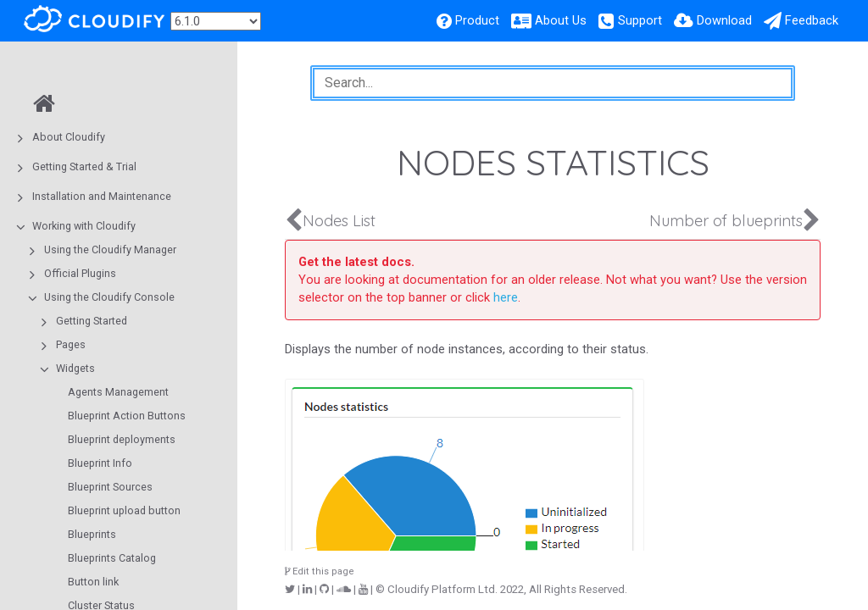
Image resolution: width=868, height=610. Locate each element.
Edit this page (320, 571)
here (506, 297)
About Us (561, 20)
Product (477, 20)
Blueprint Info (100, 463)
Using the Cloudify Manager (110, 250)
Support (640, 20)
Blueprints (92, 534)
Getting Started (92, 321)
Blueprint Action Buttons (127, 416)
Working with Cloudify (84, 226)
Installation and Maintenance (102, 196)
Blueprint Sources (110, 487)
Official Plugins (80, 273)
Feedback (812, 20)
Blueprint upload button (124, 510)
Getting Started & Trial (84, 166)
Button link (93, 582)
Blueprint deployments (122, 439)
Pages (71, 344)
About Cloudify (69, 137)
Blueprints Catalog (112, 558)
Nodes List (339, 221)
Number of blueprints (726, 221)
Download (724, 20)
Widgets (75, 368)
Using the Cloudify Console (109, 297)
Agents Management (118, 392)
